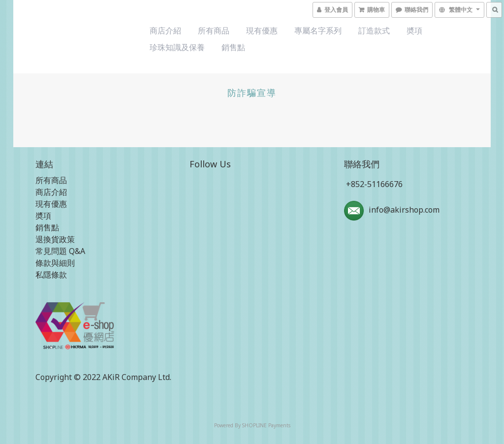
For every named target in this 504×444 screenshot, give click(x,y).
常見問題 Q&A (60, 251)
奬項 (414, 31)
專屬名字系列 (318, 31)
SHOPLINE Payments (266, 425)
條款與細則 (55, 263)
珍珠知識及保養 (177, 47)
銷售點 (233, 47)
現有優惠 (262, 31)
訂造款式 (374, 31)
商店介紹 (165, 31)
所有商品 (214, 31)
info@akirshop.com (404, 210)
